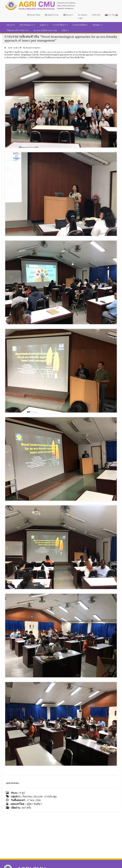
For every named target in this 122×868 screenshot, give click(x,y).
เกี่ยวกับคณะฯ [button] (27, 25)
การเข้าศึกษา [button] (60, 25)
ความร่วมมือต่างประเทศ (45, 30)
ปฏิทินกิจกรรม (52, 15)
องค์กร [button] (44, 25)
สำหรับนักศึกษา (80, 25)
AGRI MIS (96, 15)
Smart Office (34, 15)
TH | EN (111, 15)
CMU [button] (65, 30)
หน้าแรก (11, 25)
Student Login (83, 17)
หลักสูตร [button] (98, 25)
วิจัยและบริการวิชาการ (18, 30)
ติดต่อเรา (68, 15)
